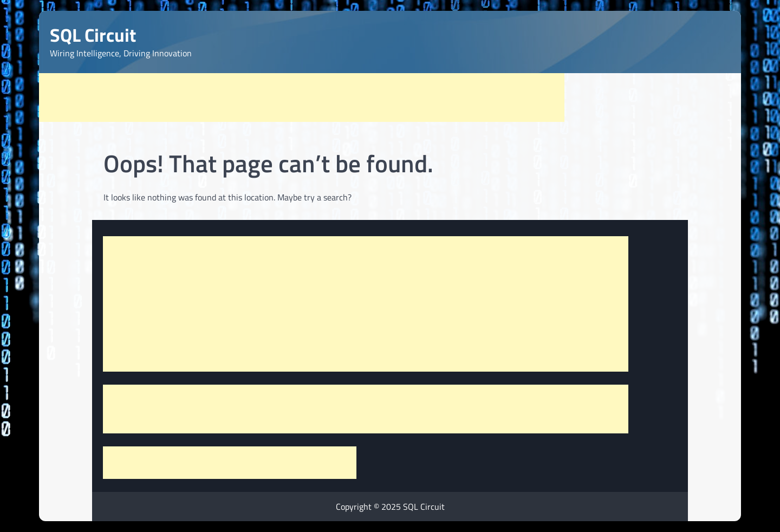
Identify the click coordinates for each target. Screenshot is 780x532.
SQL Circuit (93, 35)
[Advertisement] (302, 98)
